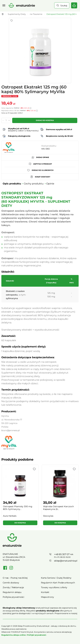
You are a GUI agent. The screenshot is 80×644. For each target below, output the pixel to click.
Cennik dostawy (11, 583)
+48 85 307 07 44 (64, 554)
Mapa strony (47, 597)
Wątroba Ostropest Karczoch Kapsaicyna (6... (58, 508)
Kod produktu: (49, 146)
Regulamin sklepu (12, 592)
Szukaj (64, 6)
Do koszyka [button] (20, 523)
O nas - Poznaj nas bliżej (15, 578)
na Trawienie (36, 14)
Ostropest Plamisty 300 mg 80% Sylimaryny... (18, 508)
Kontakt (45, 592)
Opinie (50, 184)
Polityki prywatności (37, 635)
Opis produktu (12, 184)
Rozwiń (40, 618)
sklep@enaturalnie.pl (66, 561)
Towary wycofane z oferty (54, 587)
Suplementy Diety (17, 14)
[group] (20, 497)
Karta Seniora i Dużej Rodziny (56, 578)
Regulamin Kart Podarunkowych (58, 583)
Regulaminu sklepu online (14, 635)
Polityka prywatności (13, 597)
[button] (34, 469)
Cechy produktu (34, 184)
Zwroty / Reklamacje (13, 587)
